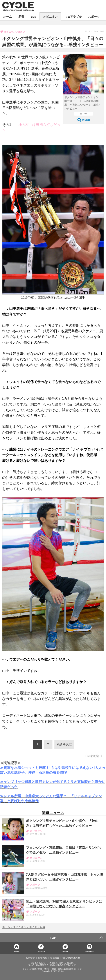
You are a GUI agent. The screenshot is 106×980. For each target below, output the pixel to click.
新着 (21, 16)
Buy (33, 16)
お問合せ (30, 958)
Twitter (65, 951)
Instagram (89, 951)
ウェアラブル (73, 16)
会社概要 (55, 958)
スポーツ (94, 16)
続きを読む (64, 744)
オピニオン (50, 16)
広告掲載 (43, 958)
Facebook (41, 951)
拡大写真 (86, 120)
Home (17, 951)
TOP (53, 938)
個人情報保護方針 (71, 958)
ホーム (8, 16)
